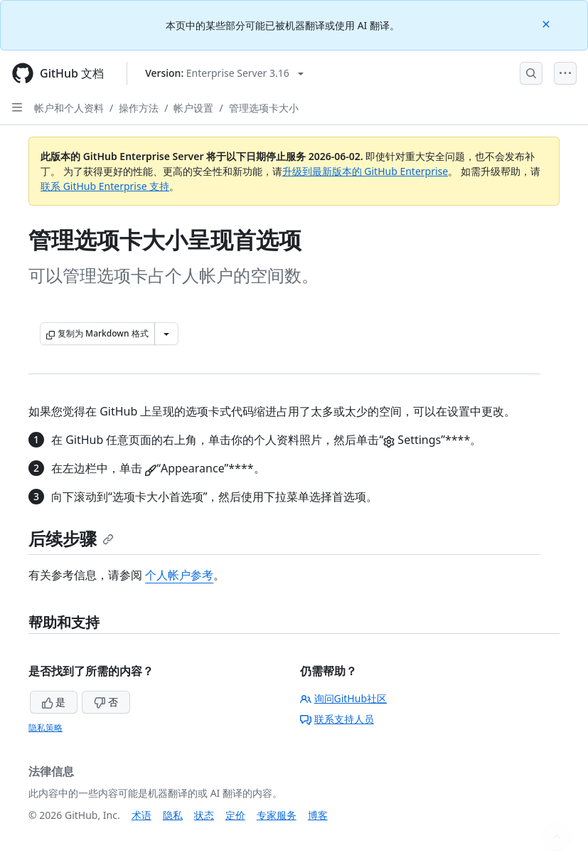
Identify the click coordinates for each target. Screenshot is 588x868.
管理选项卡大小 (264, 108)
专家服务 (277, 815)
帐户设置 (193, 108)
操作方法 (139, 108)
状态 (204, 815)
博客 (318, 815)
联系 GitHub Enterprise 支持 (105, 186)
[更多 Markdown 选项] (166, 334)
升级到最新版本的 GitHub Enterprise (365, 171)
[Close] (547, 23)
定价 (235, 815)
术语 (141, 815)
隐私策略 (46, 727)
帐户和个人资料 (69, 108)
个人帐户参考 (179, 575)
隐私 (173, 815)
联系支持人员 (337, 719)
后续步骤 (71, 538)
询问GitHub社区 (344, 698)
